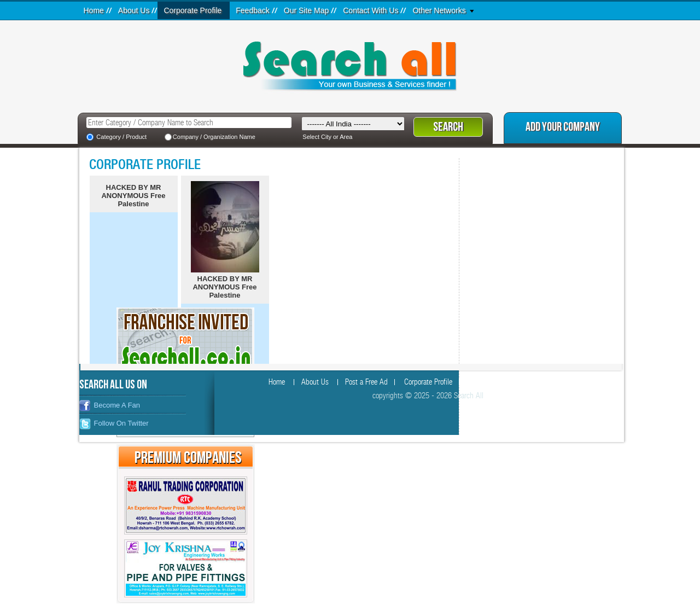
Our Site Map (306, 10)
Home (94, 10)
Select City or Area (327, 137)
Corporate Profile (192, 10)
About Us (134, 10)
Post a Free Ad (366, 382)
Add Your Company (563, 127)
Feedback (252, 10)
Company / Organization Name (214, 137)
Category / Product (121, 137)
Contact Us (571, 382)
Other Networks (439, 10)
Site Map (525, 382)
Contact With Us (371, 10)
